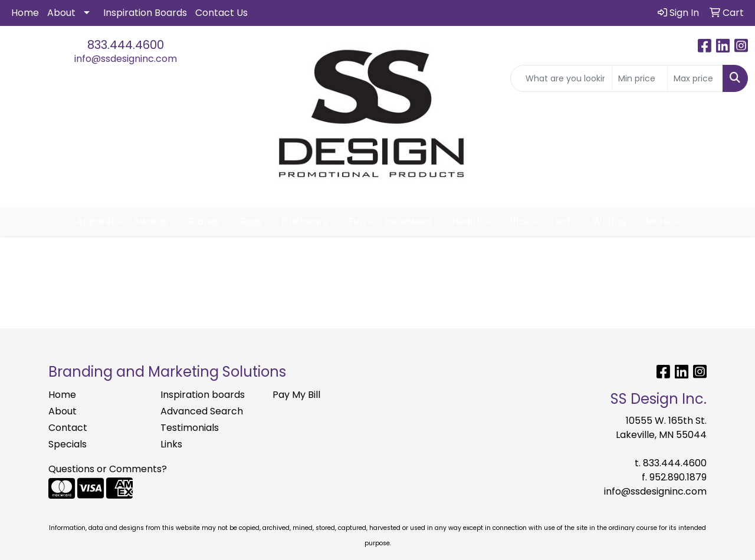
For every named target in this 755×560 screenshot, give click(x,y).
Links (171, 444)
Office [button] (516, 221)
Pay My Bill (296, 395)
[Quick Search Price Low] (640, 78)
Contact (68, 428)
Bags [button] (251, 221)
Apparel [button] (95, 221)
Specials (68, 444)
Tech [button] (562, 221)
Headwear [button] (408, 221)
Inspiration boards (203, 395)
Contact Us (221, 13)
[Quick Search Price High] (695, 78)
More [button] (657, 221)
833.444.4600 (126, 45)
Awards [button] (151, 221)
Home (25, 13)
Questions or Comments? (108, 469)
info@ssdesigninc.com (126, 59)
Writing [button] (609, 221)
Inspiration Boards (145, 13)
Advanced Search (202, 411)
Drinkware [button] (305, 221)
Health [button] (467, 221)
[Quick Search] (561, 78)
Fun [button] (357, 221)
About (61, 13)
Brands (204, 221)
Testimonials (190, 428)
